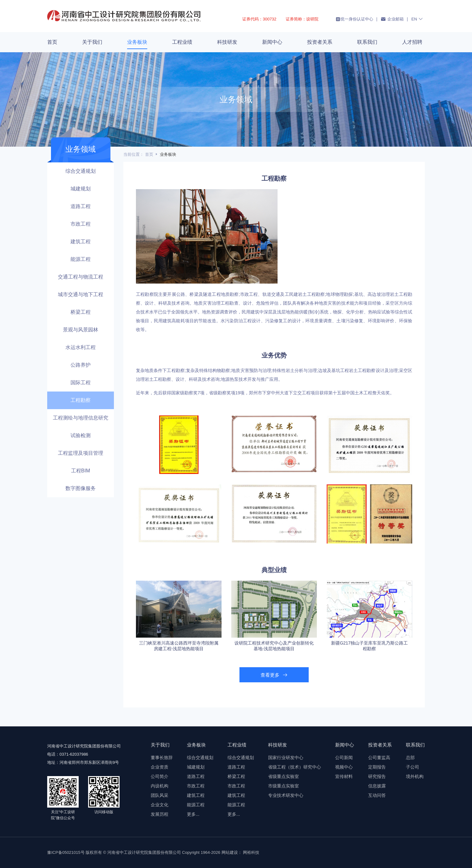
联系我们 (367, 42)
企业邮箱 (392, 19)
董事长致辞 (162, 758)
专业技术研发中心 (286, 795)
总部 (410, 758)
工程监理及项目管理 (81, 453)
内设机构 (160, 786)
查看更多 (274, 675)
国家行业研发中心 (286, 758)
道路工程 (81, 206)
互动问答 (377, 795)
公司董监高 (379, 758)
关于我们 (92, 42)
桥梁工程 (81, 312)
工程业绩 (182, 42)
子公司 (413, 767)
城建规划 (81, 189)
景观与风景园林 (81, 330)
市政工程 (81, 224)
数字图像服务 (81, 488)
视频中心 (344, 767)
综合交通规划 (81, 171)
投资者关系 (320, 42)
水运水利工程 (81, 347)
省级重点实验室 (284, 776)
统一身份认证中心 (354, 19)
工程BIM (81, 471)
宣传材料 (344, 776)
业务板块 (137, 42)
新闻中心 (272, 42)
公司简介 (160, 776)
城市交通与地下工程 (81, 294)
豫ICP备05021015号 (66, 852)
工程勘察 (81, 400)
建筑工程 (81, 242)
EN (417, 19)
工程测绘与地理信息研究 (81, 418)
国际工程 (81, 383)
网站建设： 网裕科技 (241, 852)
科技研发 (227, 42)
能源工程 (81, 259)
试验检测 (81, 435)
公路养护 (81, 365)
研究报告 (377, 776)
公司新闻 (344, 758)
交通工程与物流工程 (81, 277)
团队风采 (160, 795)
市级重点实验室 (284, 786)
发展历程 (160, 814)
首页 (52, 42)
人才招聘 (412, 42)
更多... (193, 814)
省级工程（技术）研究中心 (295, 767)
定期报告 (377, 767)
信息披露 (377, 786)
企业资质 (160, 767)
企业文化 (160, 805)
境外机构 (415, 776)
